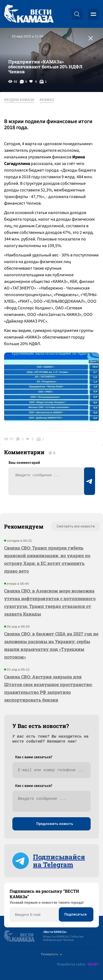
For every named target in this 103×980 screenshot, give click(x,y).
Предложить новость (55, 824)
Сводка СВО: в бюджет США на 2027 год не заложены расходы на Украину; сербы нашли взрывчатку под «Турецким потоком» (51, 645)
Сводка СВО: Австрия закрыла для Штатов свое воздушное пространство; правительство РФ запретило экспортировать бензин (48, 688)
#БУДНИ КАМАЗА (19, 100)
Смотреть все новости (76, 526)
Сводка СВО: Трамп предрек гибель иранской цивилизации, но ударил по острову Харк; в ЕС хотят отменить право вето (47, 559)
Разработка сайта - (78, 964)
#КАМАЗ (47, 100)
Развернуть (51, 954)
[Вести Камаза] (29, 14)
